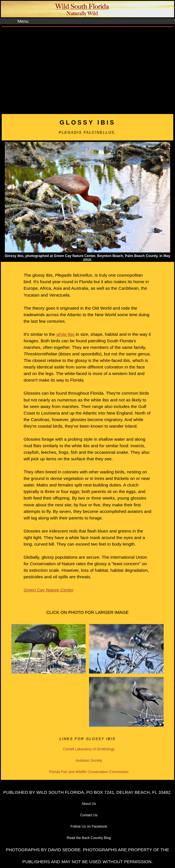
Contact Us (89, 815)
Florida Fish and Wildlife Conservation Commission (89, 772)
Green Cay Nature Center (49, 590)
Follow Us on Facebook (89, 826)
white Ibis (65, 334)
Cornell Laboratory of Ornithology (89, 749)
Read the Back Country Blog (89, 838)
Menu (23, 21)
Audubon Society (89, 761)
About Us (89, 804)
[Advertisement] (87, 70)
